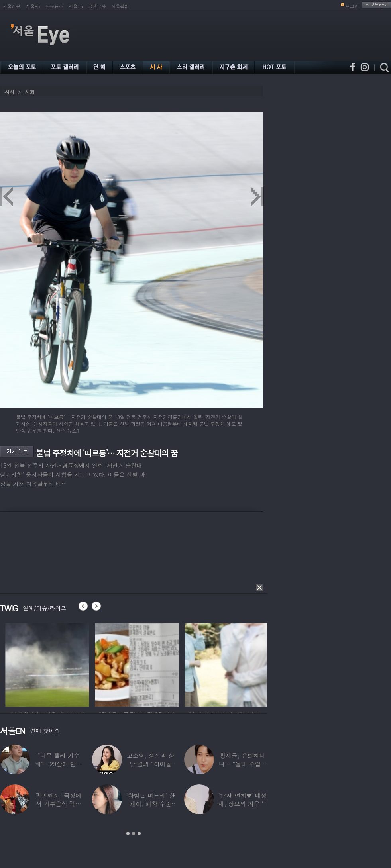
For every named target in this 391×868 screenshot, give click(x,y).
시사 (9, 92)
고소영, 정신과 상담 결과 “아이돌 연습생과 (150, 764)
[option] (98, 664)
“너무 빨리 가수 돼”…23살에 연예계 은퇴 (59, 764)
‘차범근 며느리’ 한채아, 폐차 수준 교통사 (150, 804)
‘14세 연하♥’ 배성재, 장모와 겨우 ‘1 (242, 799)
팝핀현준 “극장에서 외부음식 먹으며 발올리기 (59, 804)
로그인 (352, 6)
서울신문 (12, 6)
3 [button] (139, 833)
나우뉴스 (54, 6)
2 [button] (134, 833)
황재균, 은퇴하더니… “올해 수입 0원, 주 (243, 764)
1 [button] (128, 833)
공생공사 (97, 6)
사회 (29, 92)
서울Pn (33, 6)
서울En (76, 6)
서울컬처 (120, 6)
